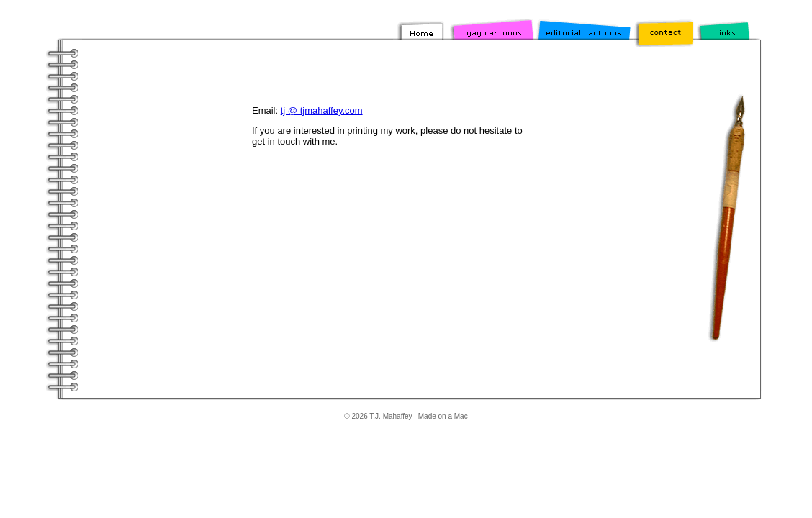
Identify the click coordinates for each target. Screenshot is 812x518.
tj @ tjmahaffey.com (322, 110)
